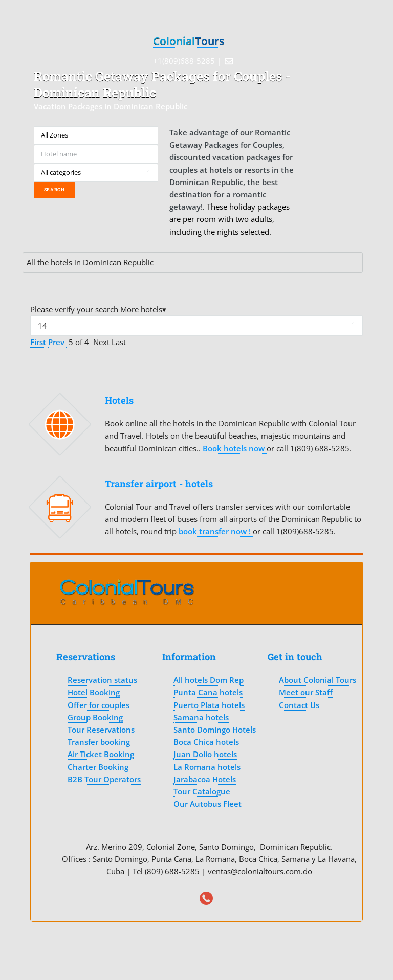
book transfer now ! (216, 531)
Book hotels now (235, 448)
